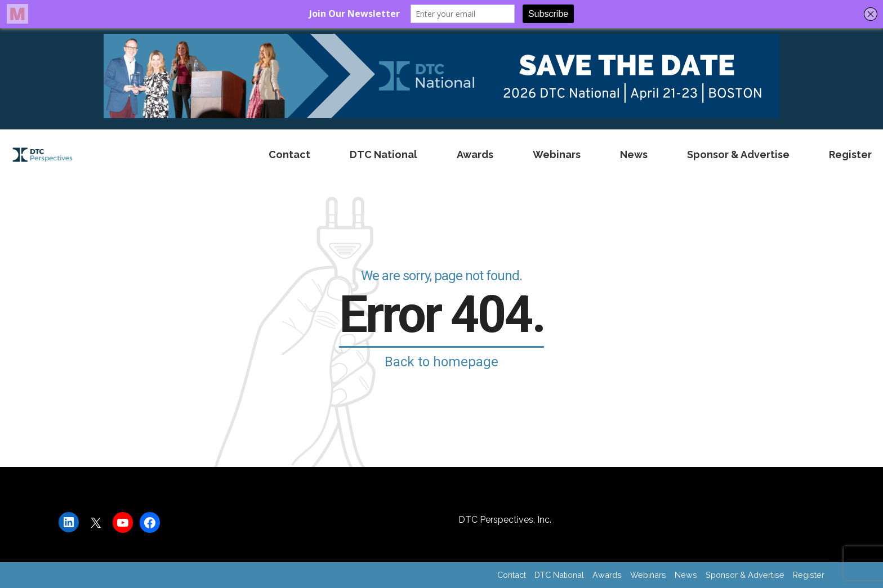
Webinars (557, 154)
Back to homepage (441, 362)
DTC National (383, 154)
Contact (289, 154)
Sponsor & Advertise (738, 154)
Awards (475, 154)
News (634, 154)
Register (850, 154)
